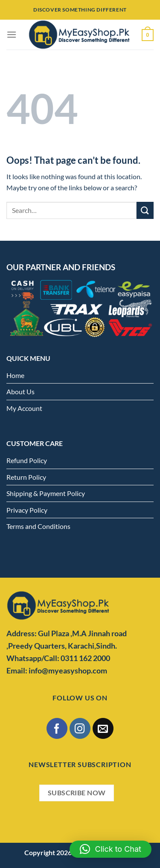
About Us (20, 391)
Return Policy (26, 477)
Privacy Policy (27, 510)
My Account (24, 408)
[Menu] (12, 34)
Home (15, 375)
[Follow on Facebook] (57, 728)
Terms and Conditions (38, 526)
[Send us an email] (103, 728)
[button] (111, 849)
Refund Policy (27, 460)
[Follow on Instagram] (80, 728)
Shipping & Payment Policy (46, 493)
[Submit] (145, 210)
